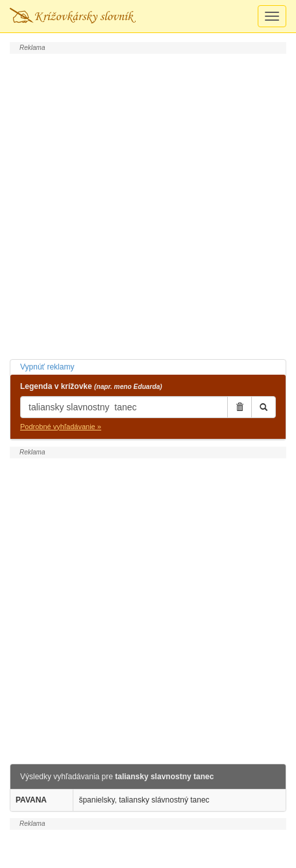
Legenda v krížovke (91, 386)
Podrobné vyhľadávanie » (61, 427)
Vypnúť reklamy (47, 367)
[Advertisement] (148, 205)
